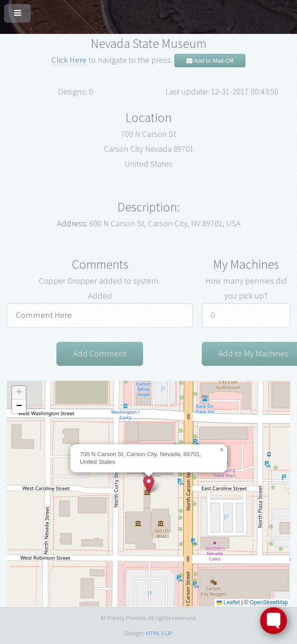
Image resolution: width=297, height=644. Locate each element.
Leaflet (228, 602)
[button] (149, 484)
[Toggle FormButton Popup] (274, 621)
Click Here (69, 60)
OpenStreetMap (269, 602)
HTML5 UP (159, 633)
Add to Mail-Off (210, 61)
